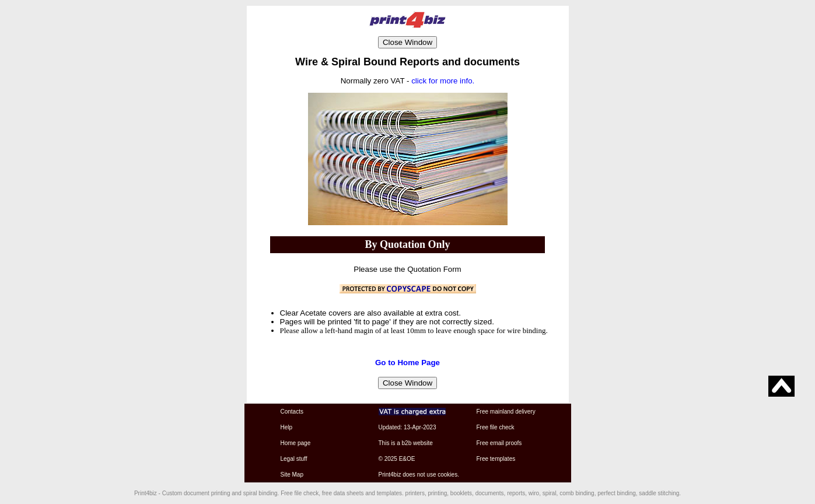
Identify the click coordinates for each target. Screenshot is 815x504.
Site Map (292, 475)
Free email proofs (499, 443)
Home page (296, 443)
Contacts (292, 412)
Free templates (496, 459)
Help (287, 427)
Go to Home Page (407, 363)
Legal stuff (294, 459)
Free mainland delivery (506, 412)
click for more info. (443, 81)
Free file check (496, 427)
